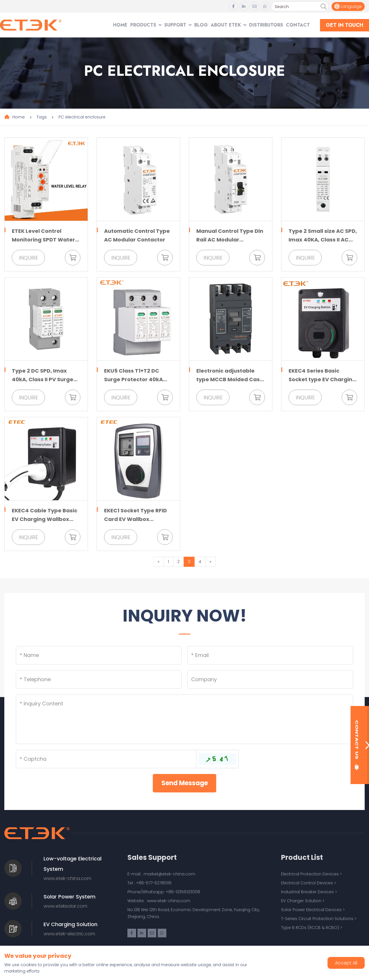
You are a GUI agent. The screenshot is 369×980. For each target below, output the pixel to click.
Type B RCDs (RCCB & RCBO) (310, 928)
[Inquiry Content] (184, 719)
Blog (201, 25)
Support (175, 25)
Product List (302, 857)
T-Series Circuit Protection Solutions (317, 919)
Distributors (266, 25)
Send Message (185, 783)
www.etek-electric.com (69, 934)
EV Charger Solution (301, 901)
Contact (298, 25)
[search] (323, 7)
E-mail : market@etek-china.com (161, 874)
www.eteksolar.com (65, 906)
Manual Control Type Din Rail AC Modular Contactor (230, 240)
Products (143, 25)
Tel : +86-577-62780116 (149, 883)
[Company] (270, 679)
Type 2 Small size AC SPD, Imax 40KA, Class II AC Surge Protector (323, 240)
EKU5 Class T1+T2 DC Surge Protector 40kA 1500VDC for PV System (136, 379)
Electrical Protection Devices (310, 874)
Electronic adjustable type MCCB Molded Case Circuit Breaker (230, 379)
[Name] (99, 655)
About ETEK (226, 25)
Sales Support (152, 857)
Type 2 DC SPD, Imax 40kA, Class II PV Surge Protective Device (43, 379)
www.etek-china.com (67, 878)
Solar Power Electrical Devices (311, 910)
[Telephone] (99, 679)
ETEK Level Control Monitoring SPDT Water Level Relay (43, 240)
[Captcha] (106, 759)
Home (120, 25)
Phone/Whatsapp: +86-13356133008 (164, 892)
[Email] (270, 655)
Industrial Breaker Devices (307, 892)
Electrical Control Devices (307, 883)
